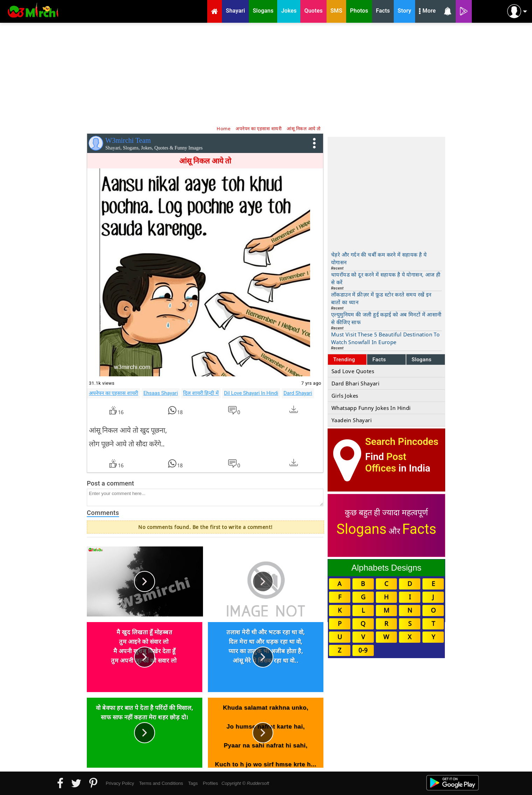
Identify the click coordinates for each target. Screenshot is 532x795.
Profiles (210, 783)
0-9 (363, 650)
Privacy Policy (120, 783)
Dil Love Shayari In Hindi (251, 393)
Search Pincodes (402, 442)
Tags (193, 783)
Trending (344, 360)
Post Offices (386, 462)
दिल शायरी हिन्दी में (201, 393)
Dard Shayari (298, 393)
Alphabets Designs (386, 568)
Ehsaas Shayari (161, 393)
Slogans (422, 360)
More (427, 12)
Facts (379, 360)
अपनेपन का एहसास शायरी (114, 393)
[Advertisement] (266, 74)
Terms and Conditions (161, 783)
